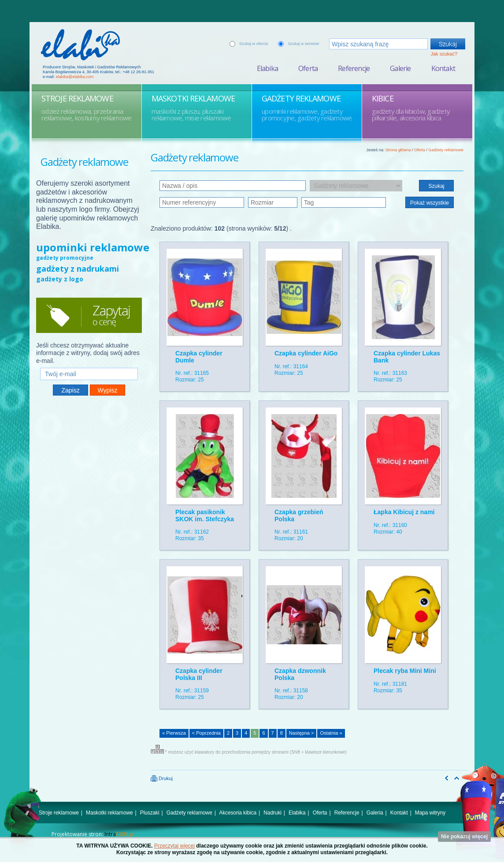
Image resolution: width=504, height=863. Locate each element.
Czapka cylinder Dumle (199, 357)
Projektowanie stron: (93, 834)
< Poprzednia (206, 733)
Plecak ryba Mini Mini (405, 671)
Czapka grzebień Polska (299, 515)
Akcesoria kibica (238, 813)
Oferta (308, 68)
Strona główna (398, 150)
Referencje (354, 68)
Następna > (302, 733)
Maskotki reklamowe (109, 813)
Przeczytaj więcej (174, 846)
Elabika (267, 68)
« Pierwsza (174, 733)
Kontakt (443, 68)
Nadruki (272, 813)
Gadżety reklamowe (446, 150)
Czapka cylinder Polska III (199, 674)
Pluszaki (150, 813)
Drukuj (162, 778)
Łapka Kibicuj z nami (404, 512)
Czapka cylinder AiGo (306, 353)
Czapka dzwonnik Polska (300, 674)
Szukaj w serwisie (303, 44)
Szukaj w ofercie (254, 44)
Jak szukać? (444, 54)
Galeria (375, 813)
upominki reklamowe (93, 247)
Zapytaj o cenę (89, 315)
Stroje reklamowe (59, 813)
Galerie (400, 68)
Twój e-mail (89, 364)
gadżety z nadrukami (78, 269)
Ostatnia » (331, 733)
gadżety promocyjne (65, 258)
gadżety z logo (60, 279)
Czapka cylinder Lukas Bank (407, 357)
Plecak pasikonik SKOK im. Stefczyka (205, 515)
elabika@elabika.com (75, 77)
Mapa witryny (430, 813)
